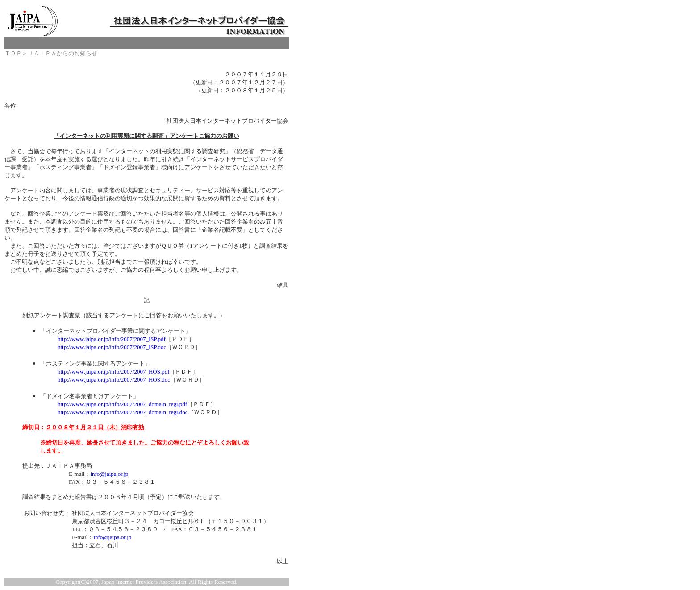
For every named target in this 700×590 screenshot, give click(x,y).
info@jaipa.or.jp (109, 474)
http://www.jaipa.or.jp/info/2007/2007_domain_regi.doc (123, 412)
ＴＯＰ (13, 53)
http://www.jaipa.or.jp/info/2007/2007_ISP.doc (112, 347)
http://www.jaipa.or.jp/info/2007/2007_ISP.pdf (112, 339)
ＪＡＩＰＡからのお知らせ (62, 53)
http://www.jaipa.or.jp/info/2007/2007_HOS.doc (114, 380)
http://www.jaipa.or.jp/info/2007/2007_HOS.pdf (113, 372)
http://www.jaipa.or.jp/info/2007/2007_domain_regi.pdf (122, 404)
